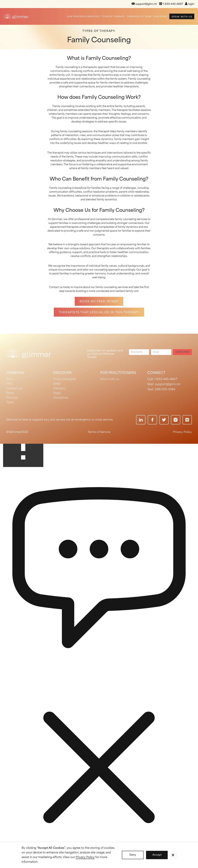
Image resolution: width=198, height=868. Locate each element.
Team (10, 403)
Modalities (61, 398)
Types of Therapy (113, 17)
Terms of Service (99, 432)
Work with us (110, 379)
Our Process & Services (83, 17)
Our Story (160, 17)
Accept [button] (157, 855)
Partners (59, 389)
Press (10, 393)
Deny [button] (133, 855)
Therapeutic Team (139, 17)
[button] (173, 855)
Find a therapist (65, 379)
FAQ (9, 384)
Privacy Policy (182, 432)
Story (10, 379)
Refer (57, 384)
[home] (16, 16)
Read (57, 393)
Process (12, 398)
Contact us (14, 389)
